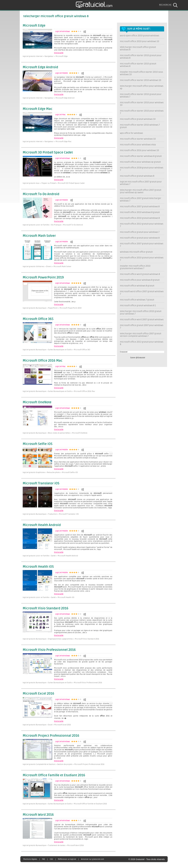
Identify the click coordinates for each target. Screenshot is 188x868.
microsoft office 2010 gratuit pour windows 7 (142, 259)
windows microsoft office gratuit (136, 252)
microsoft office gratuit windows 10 (138, 119)
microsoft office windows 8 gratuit (137, 286)
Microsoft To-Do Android (41, 194)
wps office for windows (131, 133)
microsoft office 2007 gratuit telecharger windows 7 (141, 200)
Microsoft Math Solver (39, 236)
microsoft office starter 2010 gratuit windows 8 (138, 65)
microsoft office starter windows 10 (138, 139)
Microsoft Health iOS (38, 567)
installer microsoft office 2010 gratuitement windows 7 (135, 267)
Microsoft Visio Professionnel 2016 (49, 650)
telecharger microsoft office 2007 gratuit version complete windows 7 (141, 335)
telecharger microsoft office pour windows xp (142, 87)
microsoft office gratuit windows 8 (137, 176)
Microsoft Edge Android (40, 67)
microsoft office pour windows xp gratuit (140, 162)
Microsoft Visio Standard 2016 (46, 608)
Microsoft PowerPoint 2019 (43, 278)
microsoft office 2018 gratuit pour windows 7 (142, 169)
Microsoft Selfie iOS (38, 444)
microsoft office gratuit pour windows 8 (140, 238)
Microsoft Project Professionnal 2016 (51, 736)
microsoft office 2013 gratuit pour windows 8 (142, 343)
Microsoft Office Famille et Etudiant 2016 (54, 775)
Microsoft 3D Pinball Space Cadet (48, 153)
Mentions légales (30, 859)
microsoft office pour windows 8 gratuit (140, 280)
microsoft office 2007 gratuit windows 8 (140, 207)
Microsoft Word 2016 (38, 815)
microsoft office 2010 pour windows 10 (140, 41)
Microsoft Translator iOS (41, 483)
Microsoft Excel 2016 (38, 694)
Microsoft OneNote (37, 402)
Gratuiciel (124, 352)
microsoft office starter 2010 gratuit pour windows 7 (141, 96)
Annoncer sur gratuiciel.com (93, 859)
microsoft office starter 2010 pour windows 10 (142, 104)
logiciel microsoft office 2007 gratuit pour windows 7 (141, 183)
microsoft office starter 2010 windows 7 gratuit (140, 126)
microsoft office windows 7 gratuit (137, 300)
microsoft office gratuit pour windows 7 (140, 232)
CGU (51, 859)
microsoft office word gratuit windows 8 (140, 274)
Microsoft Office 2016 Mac (43, 361)
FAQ (43, 859)
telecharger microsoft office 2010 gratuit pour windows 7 (141, 313)
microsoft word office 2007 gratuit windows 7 (142, 293)
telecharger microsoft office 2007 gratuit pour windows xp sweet (141, 191)
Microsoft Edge (34, 26)
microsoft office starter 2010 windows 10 (141, 80)
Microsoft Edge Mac (38, 109)
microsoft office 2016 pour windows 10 (139, 150)
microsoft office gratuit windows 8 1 (138, 306)
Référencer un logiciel (67, 859)
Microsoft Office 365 (38, 319)
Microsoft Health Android (42, 525)
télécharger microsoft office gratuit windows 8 (138, 48)
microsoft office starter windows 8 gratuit (141, 156)
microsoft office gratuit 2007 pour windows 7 (142, 327)
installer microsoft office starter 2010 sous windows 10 (141, 73)
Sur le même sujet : (139, 29)
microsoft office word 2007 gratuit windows (142, 320)
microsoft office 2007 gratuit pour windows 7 (142, 245)
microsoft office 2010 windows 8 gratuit (140, 212)
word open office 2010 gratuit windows (140, 36)
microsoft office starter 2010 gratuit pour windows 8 (141, 57)
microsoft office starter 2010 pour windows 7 (142, 112)
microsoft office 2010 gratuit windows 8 (140, 218)
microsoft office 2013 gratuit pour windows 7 (142, 225)
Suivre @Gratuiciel (138, 358)
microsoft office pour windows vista (138, 145)
